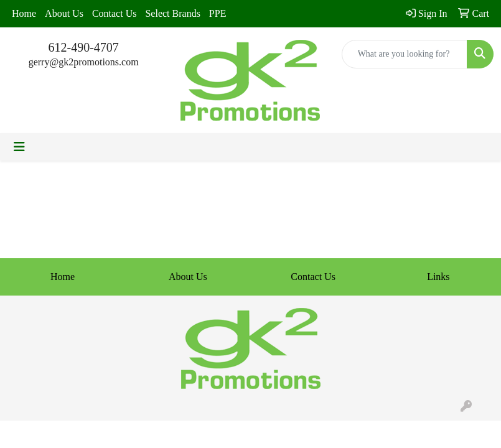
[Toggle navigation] (19, 147)
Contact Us (115, 13)
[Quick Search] (405, 54)
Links (438, 277)
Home (24, 13)
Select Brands (172, 13)
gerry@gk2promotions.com (84, 62)
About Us (64, 13)
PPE (218, 13)
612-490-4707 (84, 47)
